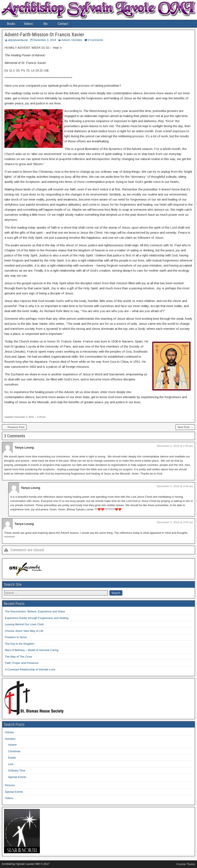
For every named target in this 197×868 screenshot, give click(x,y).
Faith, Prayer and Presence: (22, 663)
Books (11, 24)
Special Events (17, 777)
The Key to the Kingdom (20, 644)
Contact (63, 24)
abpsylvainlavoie (18, 40)
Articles (9, 732)
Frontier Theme (186, 864)
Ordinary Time (17, 770)
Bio (46, 24)
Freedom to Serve (16, 637)
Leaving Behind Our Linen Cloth (24, 624)
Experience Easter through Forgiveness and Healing (37, 618)
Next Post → (185, 427)
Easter (12, 758)
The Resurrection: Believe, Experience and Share (35, 611)
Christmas (14, 751)
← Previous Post (14, 427)
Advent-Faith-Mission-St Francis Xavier (44, 35)
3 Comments (95, 40)
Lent (11, 764)
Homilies (77, 40)
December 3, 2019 (45, 40)
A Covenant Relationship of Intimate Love (30, 669)
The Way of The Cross (18, 657)
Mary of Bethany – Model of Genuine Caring (32, 650)
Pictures (10, 785)
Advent (66, 40)
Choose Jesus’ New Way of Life (24, 631)
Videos (28, 24)
